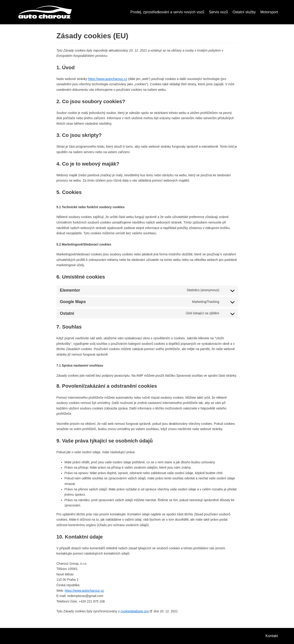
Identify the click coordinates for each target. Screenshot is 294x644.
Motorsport (269, 12)
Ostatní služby (244, 12)
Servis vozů (218, 12)
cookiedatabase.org (135, 611)
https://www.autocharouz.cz (107, 79)
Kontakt (272, 636)
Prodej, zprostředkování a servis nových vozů (167, 12)
